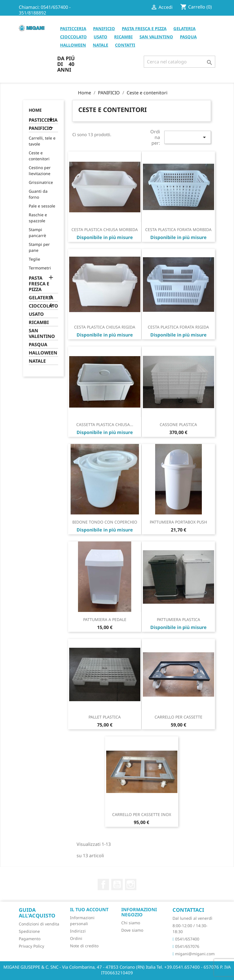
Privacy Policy (31, 946)
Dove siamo (132, 930)
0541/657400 (186, 939)
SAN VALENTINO (156, 37)
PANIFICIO (104, 28)
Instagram (131, 885)
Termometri (40, 268)
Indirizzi (78, 931)
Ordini (76, 938)
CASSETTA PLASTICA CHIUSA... (105, 424)
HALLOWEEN (73, 45)
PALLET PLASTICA (105, 717)
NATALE (100, 45)
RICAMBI (123, 37)
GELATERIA (184, 28)
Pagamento (30, 939)
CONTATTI (125, 45)
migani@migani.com (194, 954)
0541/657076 (186, 946)
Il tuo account (89, 910)
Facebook (103, 885)
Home (35, 110)
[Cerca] (179, 62)
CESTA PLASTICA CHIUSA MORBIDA (105, 230)
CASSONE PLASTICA (178, 424)
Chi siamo (131, 923)
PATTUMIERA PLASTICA (178, 619)
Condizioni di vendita (39, 924)
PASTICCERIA (73, 28)
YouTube (117, 885)
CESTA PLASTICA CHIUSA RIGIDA (105, 327)
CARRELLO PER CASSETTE (178, 717)
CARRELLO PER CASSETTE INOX (142, 814)
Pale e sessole (42, 206)
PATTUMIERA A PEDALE (105, 619)
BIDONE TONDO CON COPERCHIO (105, 522)
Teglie (34, 259)
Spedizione (29, 931)
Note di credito (84, 946)
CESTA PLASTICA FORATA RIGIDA (178, 327)
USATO (100, 37)
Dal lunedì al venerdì (192, 918)
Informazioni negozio (139, 912)
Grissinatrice (41, 182)
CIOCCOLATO (73, 37)
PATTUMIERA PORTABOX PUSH (178, 522)
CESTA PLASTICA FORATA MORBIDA (178, 230)
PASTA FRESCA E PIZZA (144, 28)
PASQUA (188, 37)
